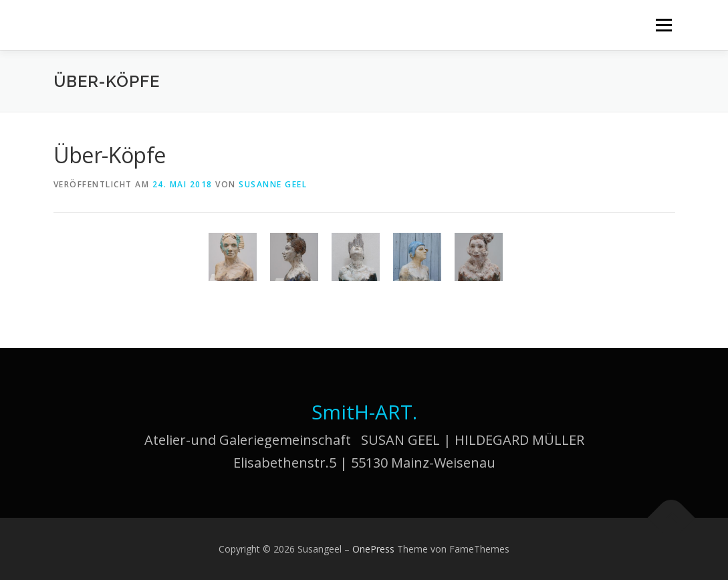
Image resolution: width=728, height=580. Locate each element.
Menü (663, 25)
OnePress (373, 549)
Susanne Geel (273, 184)
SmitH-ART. (364, 412)
